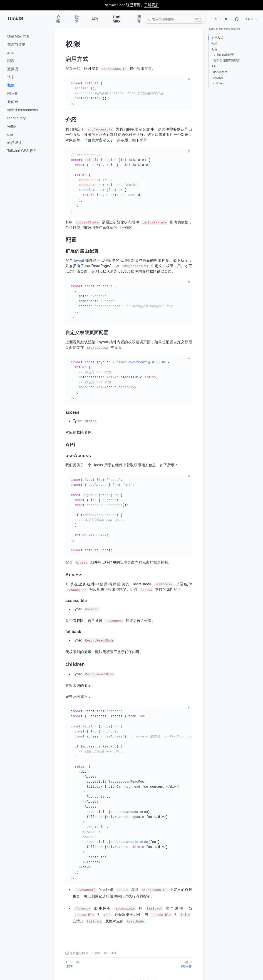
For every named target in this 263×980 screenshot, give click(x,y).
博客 (139, 19)
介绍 (58, 19)
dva (10, 134)
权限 (11, 85)
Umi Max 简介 (19, 36)
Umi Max (117, 19)
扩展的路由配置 (224, 55)
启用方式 (217, 38)
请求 (11, 77)
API (95, 19)
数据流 (13, 69)
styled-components (22, 110)
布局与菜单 (16, 44)
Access (218, 78)
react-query (16, 118)
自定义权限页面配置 (227, 61)
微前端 (13, 102)
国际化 (13, 94)
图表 (11, 61)
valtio (11, 126)
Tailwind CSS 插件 (22, 151)
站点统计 (15, 143)
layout (79, 260)
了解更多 (151, 5)
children (218, 83)
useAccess (220, 72)
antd (11, 53)
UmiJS (15, 19)
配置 (214, 49)
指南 (77, 19)
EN (215, 19)
